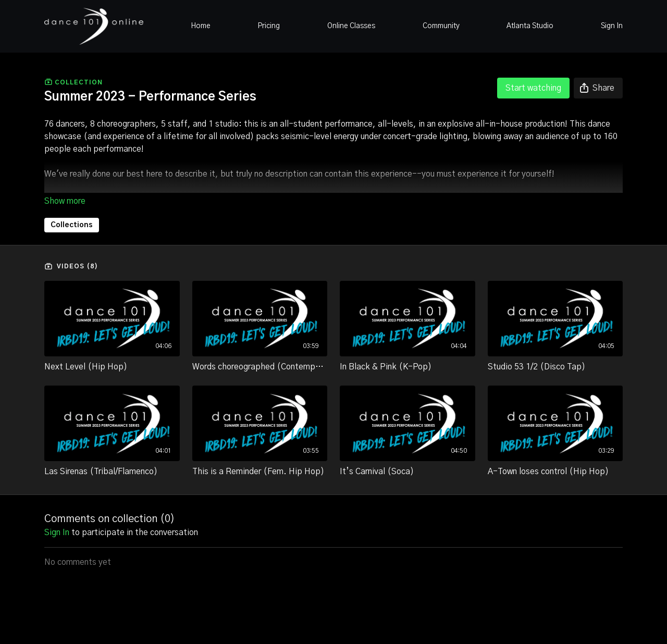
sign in (57, 532)
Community (441, 26)
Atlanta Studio (530, 26)
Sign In (612, 26)
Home (201, 26)
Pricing (269, 26)
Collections (72, 225)
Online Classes (351, 26)
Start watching (533, 88)
